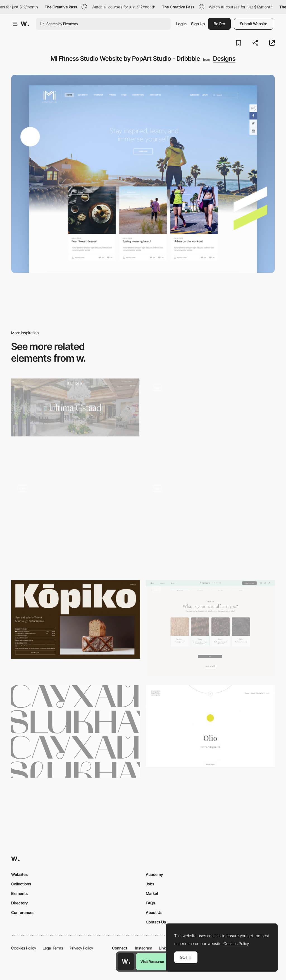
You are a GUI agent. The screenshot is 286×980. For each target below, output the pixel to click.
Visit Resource (152, 962)
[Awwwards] (25, 24)
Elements (19, 893)
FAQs (150, 903)
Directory (20, 903)
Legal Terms (53, 948)
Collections (21, 884)
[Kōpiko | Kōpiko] (76, 619)
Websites (19, 874)
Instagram (144, 948)
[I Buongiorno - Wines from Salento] (210, 726)
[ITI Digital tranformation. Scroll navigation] (210, 525)
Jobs (150, 884)
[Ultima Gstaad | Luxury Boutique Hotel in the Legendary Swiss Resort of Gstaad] (76, 408)
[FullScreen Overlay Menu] (210, 425)
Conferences (23, 912)
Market (152, 893)
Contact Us (156, 922)
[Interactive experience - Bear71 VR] (76, 525)
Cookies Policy (24, 948)
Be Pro (219, 24)
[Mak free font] (76, 731)
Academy (154, 874)
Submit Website (254, 24)
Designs (224, 59)
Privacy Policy (81, 948)
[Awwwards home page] (126, 962)
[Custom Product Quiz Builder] (210, 629)
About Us (154, 912)
